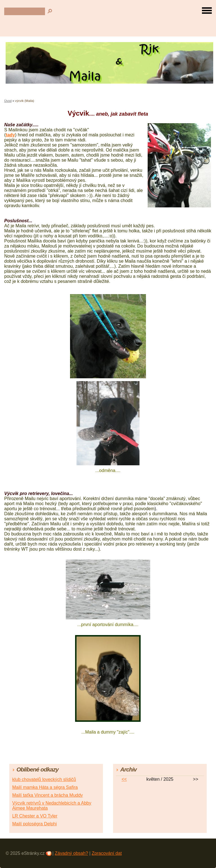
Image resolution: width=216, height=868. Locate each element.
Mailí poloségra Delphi (34, 824)
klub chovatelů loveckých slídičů (44, 779)
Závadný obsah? (71, 853)
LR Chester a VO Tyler (35, 816)
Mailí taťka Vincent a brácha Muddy (47, 795)
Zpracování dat (107, 853)
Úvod (8, 101)
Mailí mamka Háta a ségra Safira (45, 787)
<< (124, 779)
